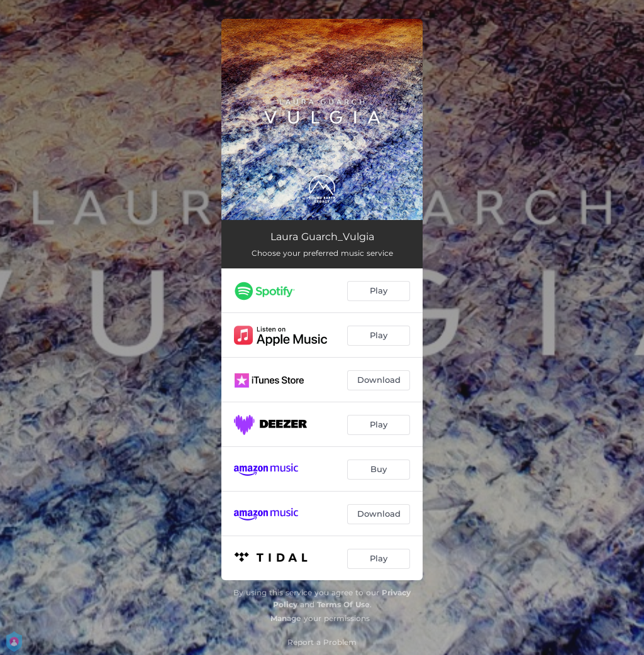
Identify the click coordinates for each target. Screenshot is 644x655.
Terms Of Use (343, 604)
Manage (286, 618)
